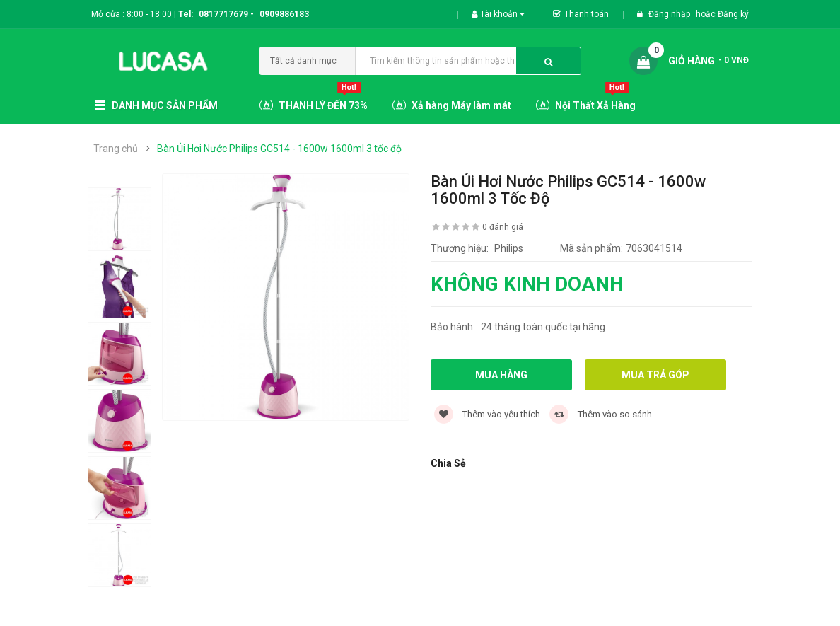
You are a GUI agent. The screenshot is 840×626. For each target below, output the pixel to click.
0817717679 (223, 14)
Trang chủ (116, 149)
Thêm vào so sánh (601, 414)
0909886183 (284, 14)
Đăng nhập (670, 14)
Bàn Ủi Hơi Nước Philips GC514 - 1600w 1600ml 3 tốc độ (279, 149)
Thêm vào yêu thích (487, 414)
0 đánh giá (503, 227)
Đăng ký (733, 14)
